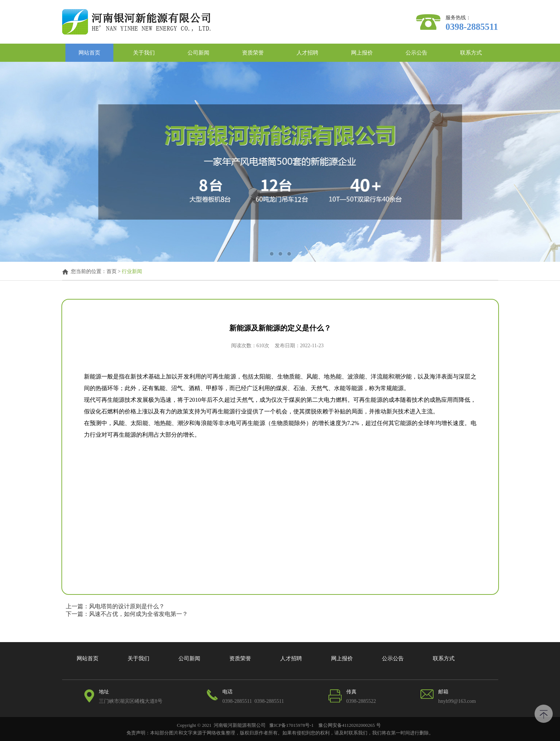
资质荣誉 (253, 53)
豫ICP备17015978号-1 (291, 725)
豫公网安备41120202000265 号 (349, 725)
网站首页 (89, 53)
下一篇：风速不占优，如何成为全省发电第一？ (127, 614)
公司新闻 (198, 53)
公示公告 (416, 53)
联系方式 (471, 53)
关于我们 (144, 53)
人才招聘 (307, 53)
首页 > (114, 272)
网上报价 (362, 53)
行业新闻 (132, 272)
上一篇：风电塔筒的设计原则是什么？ (115, 606)
